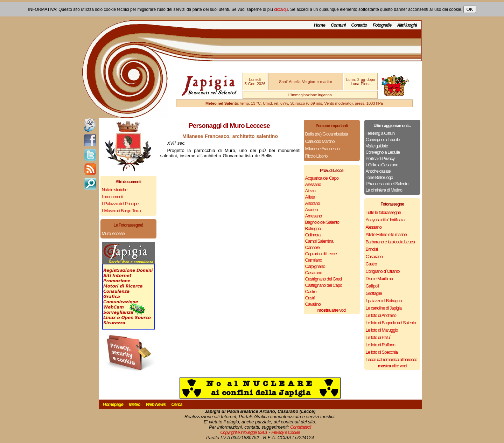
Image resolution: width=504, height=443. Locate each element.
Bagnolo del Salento (322, 222)
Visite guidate (377, 146)
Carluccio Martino (320, 141)
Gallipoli (372, 286)
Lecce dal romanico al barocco (391, 359)
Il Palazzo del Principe (120, 204)
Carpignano (315, 266)
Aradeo (311, 210)
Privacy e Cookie (286, 432)
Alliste (310, 197)
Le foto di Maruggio (382, 330)
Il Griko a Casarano (382, 165)
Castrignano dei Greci (324, 279)
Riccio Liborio (316, 156)
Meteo (135, 404)
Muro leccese (113, 233)
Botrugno (313, 229)
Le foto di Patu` (378, 337)
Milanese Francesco (322, 149)
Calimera (313, 235)
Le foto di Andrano (381, 315)
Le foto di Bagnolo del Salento (391, 323)
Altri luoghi (407, 25)
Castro (311, 292)
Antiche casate (378, 171)
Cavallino (313, 304)
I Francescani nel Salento (387, 184)
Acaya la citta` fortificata (385, 220)
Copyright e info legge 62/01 (244, 432)
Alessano (313, 184)
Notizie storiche (115, 190)
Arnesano (314, 216)
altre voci (332, 310)
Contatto (359, 25)
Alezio (310, 191)
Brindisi (372, 249)
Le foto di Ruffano (380, 345)
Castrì (310, 298)
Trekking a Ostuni (380, 133)
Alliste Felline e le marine (386, 234)
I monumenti (113, 197)
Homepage (113, 404)
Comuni (338, 25)
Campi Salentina (319, 241)
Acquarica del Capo (322, 178)
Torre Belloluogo (379, 177)
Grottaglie (374, 293)
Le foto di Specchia (382, 352)
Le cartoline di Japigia (384, 308)
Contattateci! (301, 427)
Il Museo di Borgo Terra (121, 211)
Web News (156, 404)
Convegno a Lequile (383, 140)
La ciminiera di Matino (384, 190)
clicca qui (281, 9)
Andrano (313, 203)
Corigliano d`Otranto (383, 271)
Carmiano (314, 260)
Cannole (312, 247)
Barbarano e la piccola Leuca (390, 242)
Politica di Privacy (380, 158)
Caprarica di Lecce (321, 254)
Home (320, 25)
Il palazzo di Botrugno (384, 301)
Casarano (314, 273)
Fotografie (382, 25)
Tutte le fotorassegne (383, 212)
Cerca (177, 404)
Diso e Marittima (379, 279)
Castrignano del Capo (324, 285)
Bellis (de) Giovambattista (327, 134)
